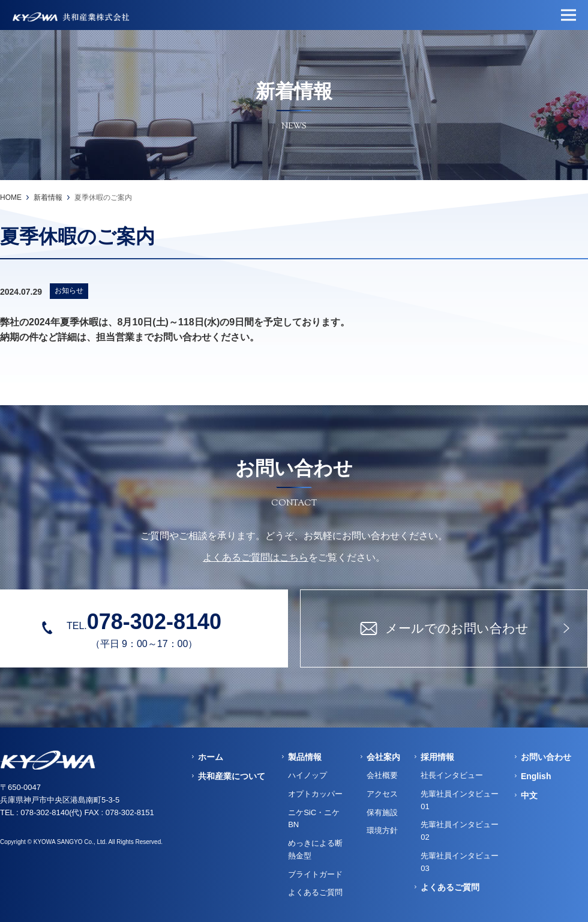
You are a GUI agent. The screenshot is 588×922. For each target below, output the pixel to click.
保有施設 (382, 812)
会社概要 (382, 775)
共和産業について (232, 776)
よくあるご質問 (315, 892)
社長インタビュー (452, 775)
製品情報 (305, 757)
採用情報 (437, 757)
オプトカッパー (315, 794)
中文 (529, 795)
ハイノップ (307, 775)
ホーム (211, 757)
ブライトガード (315, 874)
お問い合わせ (546, 757)
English (536, 776)
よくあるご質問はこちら (256, 557)
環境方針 (382, 830)
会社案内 (383, 757)
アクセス (382, 794)
